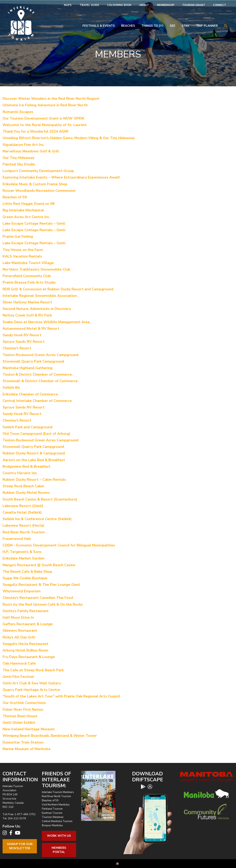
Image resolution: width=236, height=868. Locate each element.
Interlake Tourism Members (58, 792)
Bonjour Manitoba (52, 825)
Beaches (128, 26)
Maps (68, 5)
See (173, 26)
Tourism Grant (194, 5)
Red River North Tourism (56, 796)
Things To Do (152, 26)
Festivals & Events (99, 26)
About (144, 5)
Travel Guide (89, 5)
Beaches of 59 (50, 801)
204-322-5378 (17, 819)
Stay (186, 26)
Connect (220, 5)
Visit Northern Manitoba (56, 805)
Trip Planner (207, 26)
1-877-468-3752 (25, 814)
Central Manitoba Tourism (57, 821)
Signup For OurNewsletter (20, 846)
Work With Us (59, 836)
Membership (166, 5)
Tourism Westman (53, 817)
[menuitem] (68, 5)
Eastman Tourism (52, 813)
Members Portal (59, 850)
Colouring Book (119, 5)
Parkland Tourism (52, 809)
